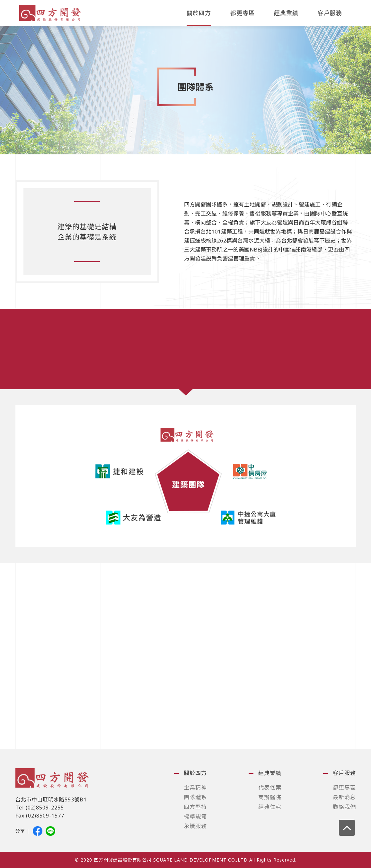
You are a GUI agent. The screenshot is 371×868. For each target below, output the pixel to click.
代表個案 (270, 787)
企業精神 (195, 787)
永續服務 (195, 826)
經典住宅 (270, 807)
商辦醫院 (270, 797)
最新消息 (344, 797)
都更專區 (243, 13)
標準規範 (195, 816)
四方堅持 (195, 807)
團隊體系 (195, 797)
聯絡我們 (344, 807)
